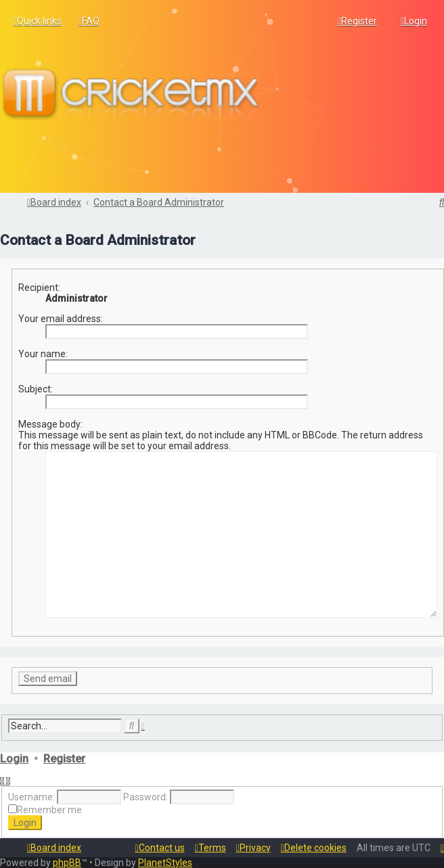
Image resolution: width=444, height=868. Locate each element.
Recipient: (39, 286)
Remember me (49, 809)
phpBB (67, 863)
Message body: (50, 423)
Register (64, 757)
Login (14, 757)
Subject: (36, 388)
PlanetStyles (165, 863)
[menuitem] (89, 21)
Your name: (43, 352)
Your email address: (61, 317)
